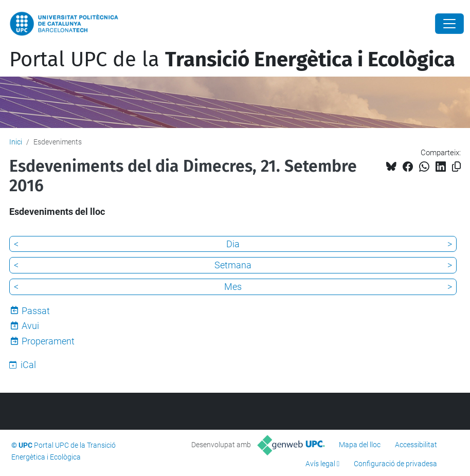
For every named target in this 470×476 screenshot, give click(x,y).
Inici (16, 142)
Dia (233, 244)
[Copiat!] (456, 167)
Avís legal (320, 464)
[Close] (449, 24)
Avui (30, 326)
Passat (36, 311)
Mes (233, 287)
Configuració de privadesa (395, 464)
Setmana (233, 265)
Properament (48, 341)
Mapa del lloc (360, 445)
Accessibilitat (416, 445)
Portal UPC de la (232, 60)
